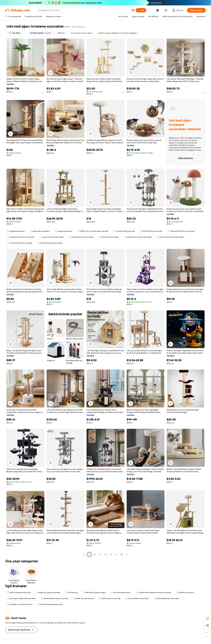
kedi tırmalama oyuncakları (137, 598)
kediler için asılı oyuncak (83, 598)
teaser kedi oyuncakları (109, 237)
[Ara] (141, 10)
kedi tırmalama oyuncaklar (151, 231)
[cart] (166, 11)
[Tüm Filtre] (15, 33)
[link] (208, 618)
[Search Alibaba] (84, 10)
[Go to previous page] (84, 555)
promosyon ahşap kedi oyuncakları (22, 598)
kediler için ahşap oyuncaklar (48, 593)
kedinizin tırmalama (185, 593)
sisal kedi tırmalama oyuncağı (20, 243)
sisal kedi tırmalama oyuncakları (181, 231)
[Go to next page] (127, 555)
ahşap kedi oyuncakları (40, 231)
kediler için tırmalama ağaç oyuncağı (93, 231)
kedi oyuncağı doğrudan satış (50, 604)
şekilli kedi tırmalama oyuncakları (138, 237)
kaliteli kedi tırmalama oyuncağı (54, 598)
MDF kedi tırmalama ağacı (94, 593)
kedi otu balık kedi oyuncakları (50, 243)
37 (122, 555)
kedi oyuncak (72, 593)
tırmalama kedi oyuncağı (124, 231)
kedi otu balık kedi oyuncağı (19, 593)
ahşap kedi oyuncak (16, 231)
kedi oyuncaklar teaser (121, 593)
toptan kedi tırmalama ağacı (52, 237)
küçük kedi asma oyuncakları (81, 237)
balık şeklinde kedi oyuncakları (167, 598)
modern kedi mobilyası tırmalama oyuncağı (153, 593)
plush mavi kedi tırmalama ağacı (171, 237)
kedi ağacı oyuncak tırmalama (20, 604)
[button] (133, 10)
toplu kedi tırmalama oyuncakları (21, 237)
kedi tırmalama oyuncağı (110, 598)
